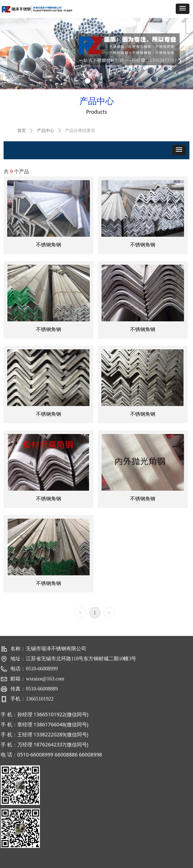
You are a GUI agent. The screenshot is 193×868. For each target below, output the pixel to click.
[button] (183, 9)
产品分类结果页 (80, 131)
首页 (22, 131)
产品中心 (46, 131)
